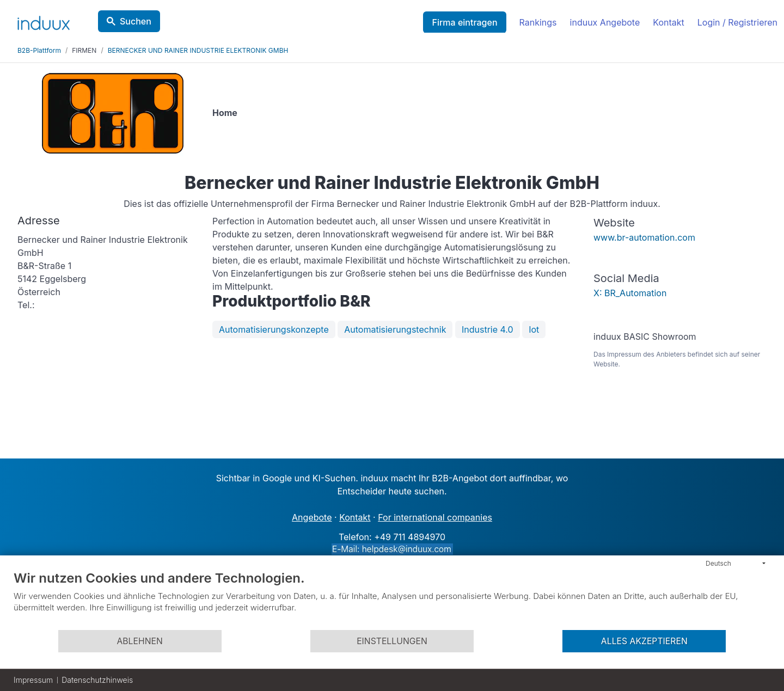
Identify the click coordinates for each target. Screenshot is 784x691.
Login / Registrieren (737, 22)
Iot (534, 329)
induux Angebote (605, 22)
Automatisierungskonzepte (274, 329)
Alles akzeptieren (644, 641)
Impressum (33, 680)
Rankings (538, 22)
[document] (392, 600)
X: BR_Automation (630, 293)
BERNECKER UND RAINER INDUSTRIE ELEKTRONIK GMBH (198, 50)
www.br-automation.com (644, 237)
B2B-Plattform (39, 50)
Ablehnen (139, 641)
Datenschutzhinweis (97, 680)
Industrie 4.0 (488, 329)
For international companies (435, 517)
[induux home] (44, 21)
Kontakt (668, 22)
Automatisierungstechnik (395, 329)
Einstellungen (392, 641)
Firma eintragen (464, 22)
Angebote (312, 517)
